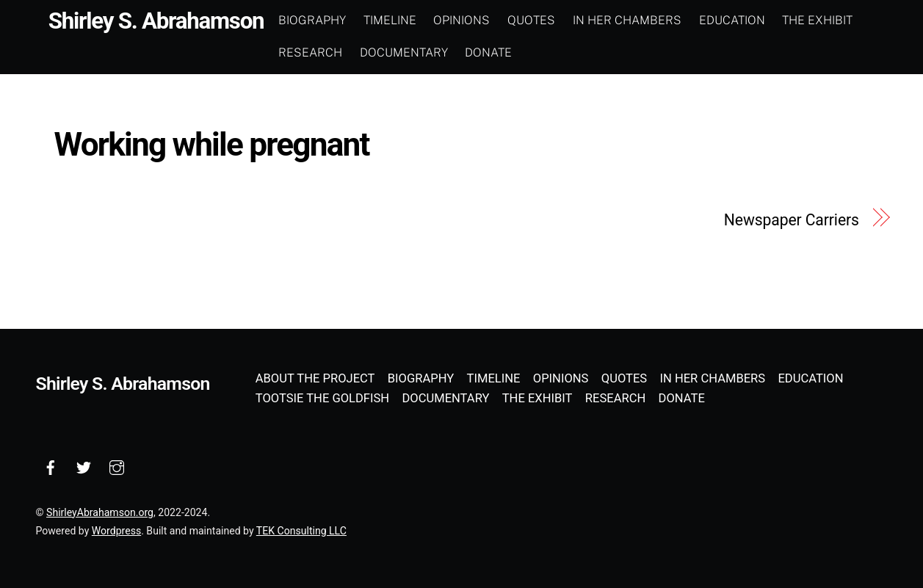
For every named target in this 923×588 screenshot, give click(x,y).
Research (310, 52)
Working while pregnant (212, 145)
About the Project (315, 378)
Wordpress (116, 531)
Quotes (531, 20)
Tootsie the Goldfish (322, 398)
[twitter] (84, 466)
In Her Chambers (627, 20)
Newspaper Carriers (792, 220)
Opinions (461, 20)
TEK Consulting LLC (301, 531)
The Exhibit (817, 20)
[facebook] (51, 466)
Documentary (404, 52)
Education (732, 20)
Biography (312, 20)
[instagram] (117, 466)
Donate (488, 52)
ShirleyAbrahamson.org (100, 512)
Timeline (390, 20)
